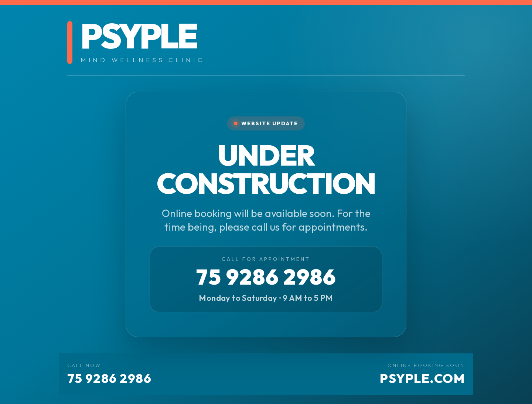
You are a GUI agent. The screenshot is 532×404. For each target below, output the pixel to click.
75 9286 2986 (266, 277)
